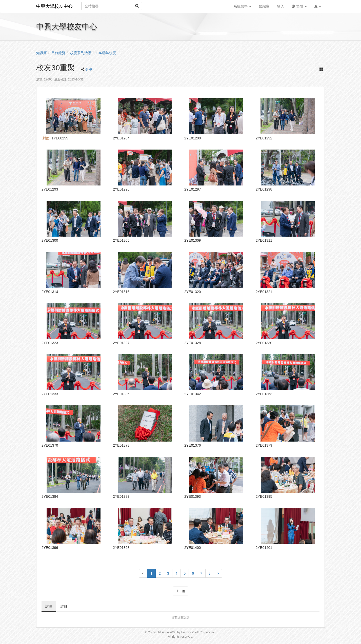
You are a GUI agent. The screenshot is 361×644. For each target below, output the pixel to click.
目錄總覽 (58, 53)
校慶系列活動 (81, 53)
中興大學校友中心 (54, 6)
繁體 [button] (299, 6)
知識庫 (42, 53)
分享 (89, 69)
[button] (318, 6)
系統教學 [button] (242, 6)
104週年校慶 (106, 53)
